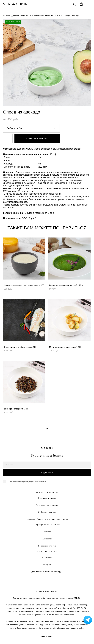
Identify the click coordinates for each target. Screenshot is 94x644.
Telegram (47, 564)
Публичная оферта (47, 512)
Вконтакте (47, 557)
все (58, 15)
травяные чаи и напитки (43, 15)
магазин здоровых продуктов (16, 15)
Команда (47, 532)
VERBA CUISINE (17, 4)
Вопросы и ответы (47, 546)
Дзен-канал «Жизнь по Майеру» (47, 571)
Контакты (47, 539)
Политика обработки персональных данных (47, 519)
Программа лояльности (47, 505)
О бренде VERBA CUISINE (47, 525)
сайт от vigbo (47, 637)
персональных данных (38, 482)
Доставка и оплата (47, 498)
